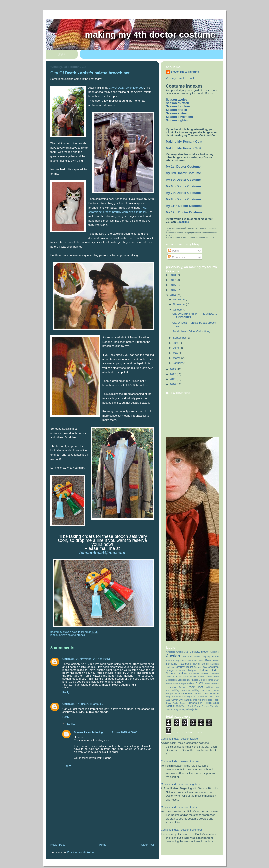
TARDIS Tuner (180, 706)
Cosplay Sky (201, 667)
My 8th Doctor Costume (183, 199)
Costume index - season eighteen (181, 784)
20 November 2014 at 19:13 (93, 659)
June (176, 348)
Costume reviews (177, 673)
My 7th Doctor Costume (183, 193)
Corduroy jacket (184, 667)
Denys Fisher (197, 677)
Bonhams (212, 660)
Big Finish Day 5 (185, 661)
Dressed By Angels (188, 680)
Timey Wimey (179, 709)
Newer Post (58, 845)
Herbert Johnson (194, 694)
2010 (173, 384)
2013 (173, 369)
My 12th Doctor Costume (184, 212)
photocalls (207, 700)
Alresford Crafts (174, 652)
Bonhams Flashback (178, 664)
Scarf (169, 706)
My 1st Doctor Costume (183, 167)
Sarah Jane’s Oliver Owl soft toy (191, 331)
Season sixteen (177, 113)
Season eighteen (178, 120)
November (180, 304)
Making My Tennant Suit (183, 148)
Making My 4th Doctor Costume (150, 35)
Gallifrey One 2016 (201, 690)
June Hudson (211, 694)
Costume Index (209, 670)
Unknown (68, 659)
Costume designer (186, 670)
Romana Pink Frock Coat (203, 703)
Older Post (148, 845)
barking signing (202, 657)
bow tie (197, 664)
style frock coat (126, 88)
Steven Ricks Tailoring (88, 732)
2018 (173, 275)
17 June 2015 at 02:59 (90, 704)
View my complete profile (181, 78)
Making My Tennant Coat (184, 142)
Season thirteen (177, 103)
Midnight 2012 (191, 696)
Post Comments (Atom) (81, 852)
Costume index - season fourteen (180, 761)
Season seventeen (179, 117)
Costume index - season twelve (179, 739)
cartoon (170, 667)
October (178, 310)
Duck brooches (206, 680)
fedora (182, 687)
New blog (205, 697)
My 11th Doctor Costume (184, 206)
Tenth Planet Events (199, 706)
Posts (173, 251)
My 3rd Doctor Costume (183, 173)
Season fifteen (176, 110)
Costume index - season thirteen (180, 807)
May (176, 353)
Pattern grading (192, 700)
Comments (177, 257)
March (177, 358)
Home (103, 845)
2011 (173, 379)
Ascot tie (214, 652)
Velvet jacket (192, 709)
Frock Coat (195, 687)
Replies (71, 724)
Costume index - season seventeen (182, 830)
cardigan (214, 664)
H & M (215, 690)
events (215, 683)
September (180, 338)
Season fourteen (178, 106)
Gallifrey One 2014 (181, 690)
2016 (173, 285)
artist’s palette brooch (72, 635)
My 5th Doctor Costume (183, 180)
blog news (199, 661)
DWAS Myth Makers (184, 683)
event (207, 683)
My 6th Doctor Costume (183, 186)
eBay (200, 683)
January (178, 363)
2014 (173, 295)
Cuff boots (182, 677)
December (180, 299)
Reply (66, 692)
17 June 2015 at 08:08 (124, 732)
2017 (173, 280)
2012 (173, 374)
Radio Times (179, 703)
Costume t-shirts (199, 673)
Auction (173, 656)
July (176, 343)
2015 (173, 290)
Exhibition (172, 687)
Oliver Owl (177, 700)
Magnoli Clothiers (174, 697)
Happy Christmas (175, 694)
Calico (205, 664)
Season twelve (177, 100)
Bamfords (187, 657)
